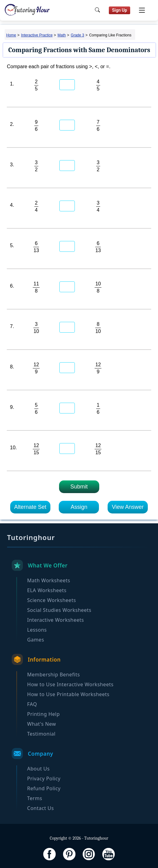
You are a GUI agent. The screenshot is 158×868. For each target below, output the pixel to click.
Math (62, 35)
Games (36, 640)
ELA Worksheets (47, 590)
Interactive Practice (37, 35)
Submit (79, 487)
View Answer (128, 507)
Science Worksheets (52, 600)
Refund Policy (44, 788)
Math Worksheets (49, 580)
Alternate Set (30, 507)
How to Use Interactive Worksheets (70, 684)
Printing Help (43, 714)
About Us (38, 769)
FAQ (32, 704)
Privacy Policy (44, 779)
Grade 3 (77, 35)
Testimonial (41, 734)
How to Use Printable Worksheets (68, 694)
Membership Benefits (54, 675)
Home (11, 35)
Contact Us (41, 808)
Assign (79, 507)
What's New (42, 724)
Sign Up (120, 10)
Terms (35, 798)
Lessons (37, 630)
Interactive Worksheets (56, 620)
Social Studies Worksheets (59, 610)
